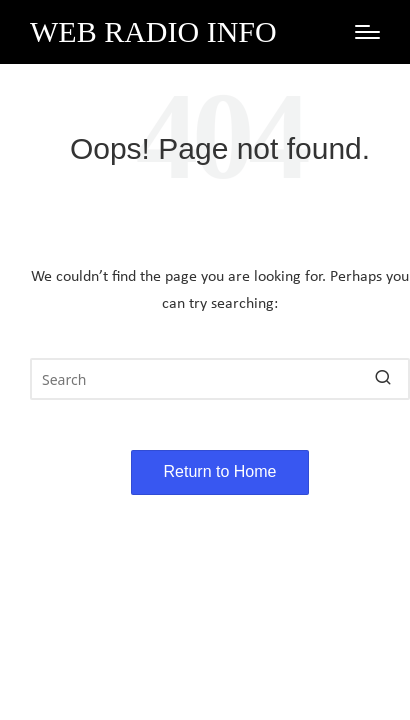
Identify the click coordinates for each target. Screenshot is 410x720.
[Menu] (367, 32)
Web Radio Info (153, 31)
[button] (382, 379)
